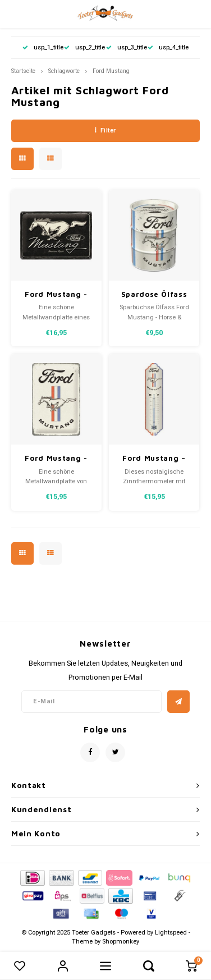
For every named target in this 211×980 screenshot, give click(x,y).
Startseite (23, 71)
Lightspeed (171, 933)
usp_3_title (127, 47)
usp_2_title (84, 47)
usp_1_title (43, 47)
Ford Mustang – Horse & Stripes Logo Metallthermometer (154, 459)
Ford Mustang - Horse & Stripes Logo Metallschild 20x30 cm (56, 459)
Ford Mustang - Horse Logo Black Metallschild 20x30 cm (56, 295)
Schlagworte (64, 71)
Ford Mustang (111, 71)
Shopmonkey (121, 942)
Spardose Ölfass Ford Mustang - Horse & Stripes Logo (154, 295)
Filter (105, 130)
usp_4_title (168, 47)
